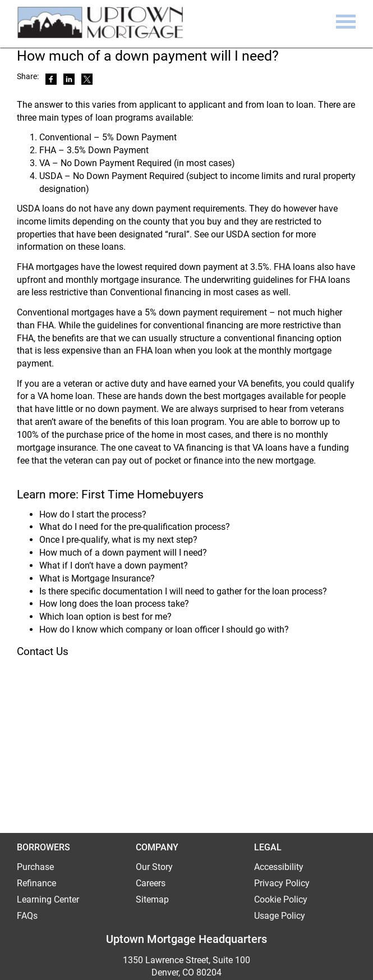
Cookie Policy (281, 899)
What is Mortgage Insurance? (97, 578)
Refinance (36, 883)
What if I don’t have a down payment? (114, 565)
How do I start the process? (93, 514)
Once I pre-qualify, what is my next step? (118, 540)
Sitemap (152, 899)
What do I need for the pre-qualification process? (135, 527)
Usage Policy (280, 916)
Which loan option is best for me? (105, 617)
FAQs (27, 916)
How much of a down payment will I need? (123, 553)
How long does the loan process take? (114, 604)
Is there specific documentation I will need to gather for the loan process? (183, 591)
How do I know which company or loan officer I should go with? (164, 629)
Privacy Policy (282, 883)
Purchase (35, 867)
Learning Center (48, 899)
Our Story (154, 867)
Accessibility (279, 867)
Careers (151, 883)
